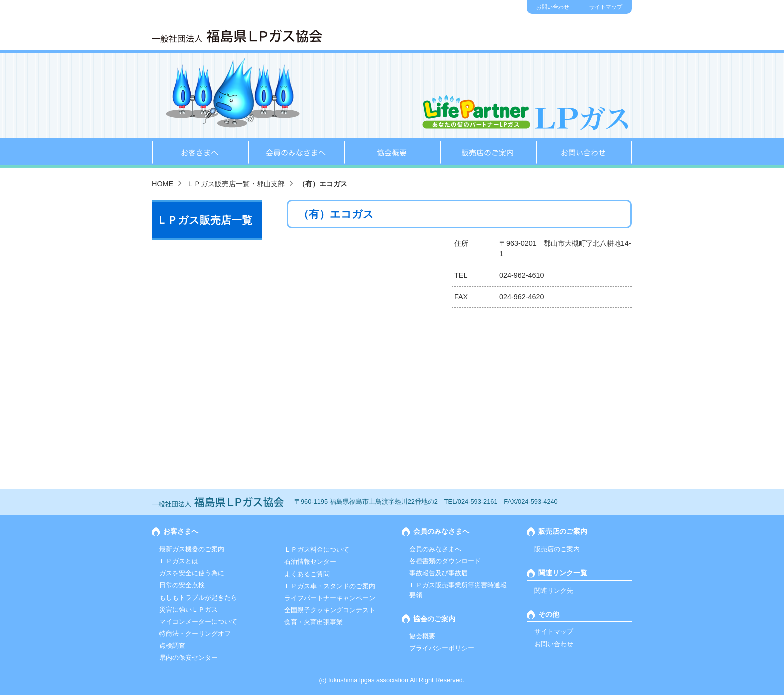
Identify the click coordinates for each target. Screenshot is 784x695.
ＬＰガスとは (179, 561)
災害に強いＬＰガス (189, 610)
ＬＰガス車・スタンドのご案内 (330, 586)
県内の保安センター (189, 658)
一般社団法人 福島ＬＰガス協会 (237, 36)
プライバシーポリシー (442, 648)
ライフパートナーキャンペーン (330, 598)
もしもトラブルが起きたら (198, 598)
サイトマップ (606, 7)
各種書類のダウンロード (445, 561)
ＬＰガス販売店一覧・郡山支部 (236, 184)
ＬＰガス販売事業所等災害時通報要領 (458, 590)
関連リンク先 (554, 591)
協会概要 (392, 153)
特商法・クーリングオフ (195, 634)
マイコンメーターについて (198, 622)
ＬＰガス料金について (317, 550)
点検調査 (172, 646)
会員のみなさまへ (296, 153)
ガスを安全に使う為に (192, 573)
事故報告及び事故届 (439, 573)
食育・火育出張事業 (314, 622)
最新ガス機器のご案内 (192, 549)
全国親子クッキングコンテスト (330, 610)
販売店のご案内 (488, 153)
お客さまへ (200, 153)
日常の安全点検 (182, 585)
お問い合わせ (553, 7)
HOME (163, 184)
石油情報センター (310, 562)
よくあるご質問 (307, 574)
